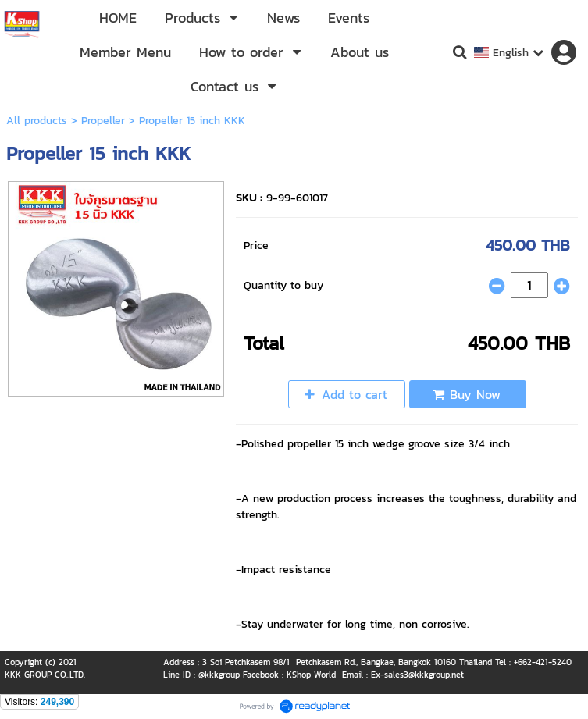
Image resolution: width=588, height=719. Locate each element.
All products (37, 121)
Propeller (103, 121)
